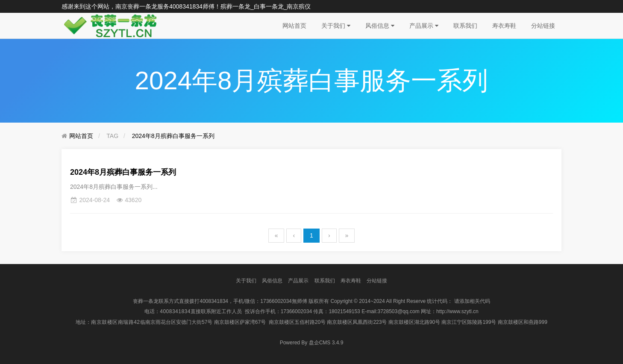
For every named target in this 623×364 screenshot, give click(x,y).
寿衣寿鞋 (504, 26)
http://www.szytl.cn (457, 311)
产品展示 (424, 26)
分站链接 (543, 26)
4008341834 (186, 6)
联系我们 (465, 26)
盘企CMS (312, 343)
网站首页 (294, 26)
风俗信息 (380, 26)
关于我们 (336, 26)
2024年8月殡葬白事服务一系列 (173, 136)
